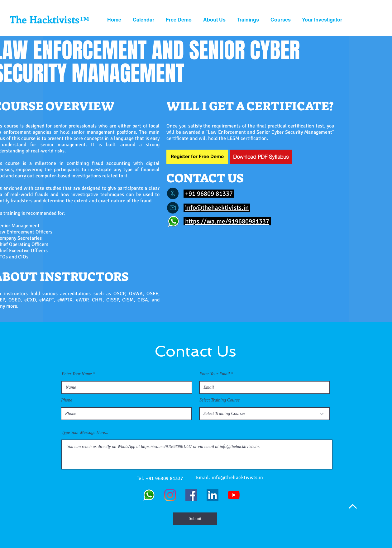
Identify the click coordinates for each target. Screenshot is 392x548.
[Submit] (195, 519)
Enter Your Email (215, 374)
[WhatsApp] (149, 495)
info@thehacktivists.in (217, 208)
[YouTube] (234, 495)
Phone (67, 400)
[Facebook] (191, 495)
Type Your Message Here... (85, 433)
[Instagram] (170, 495)
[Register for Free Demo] (197, 157)
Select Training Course (220, 400)
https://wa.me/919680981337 (227, 221)
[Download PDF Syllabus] (261, 157)
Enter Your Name (77, 374)
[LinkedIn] (213, 495)
